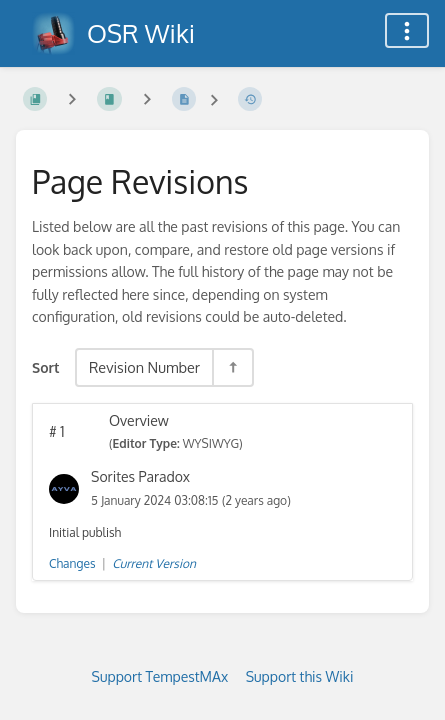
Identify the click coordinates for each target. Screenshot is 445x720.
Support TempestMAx (160, 676)
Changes (72, 563)
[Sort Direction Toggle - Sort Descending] (232, 367)
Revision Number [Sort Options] (144, 367)
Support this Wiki (300, 676)
